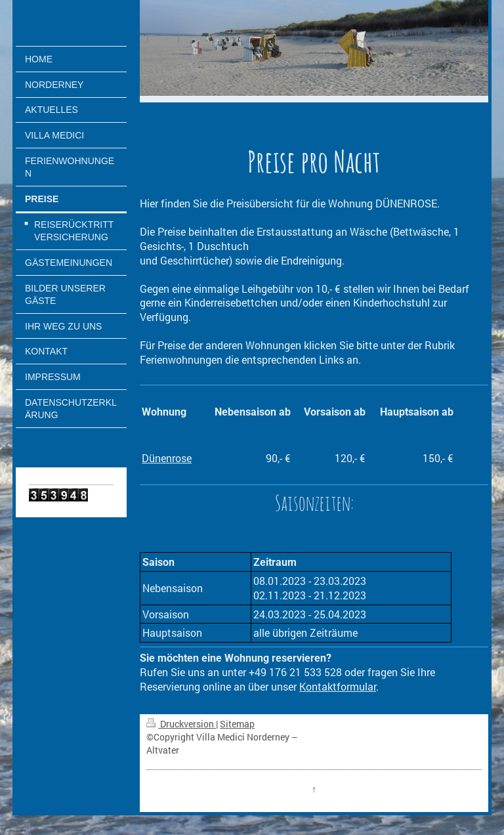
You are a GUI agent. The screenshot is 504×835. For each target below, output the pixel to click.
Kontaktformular (338, 686)
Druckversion (181, 724)
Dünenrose (167, 458)
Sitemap (237, 724)
